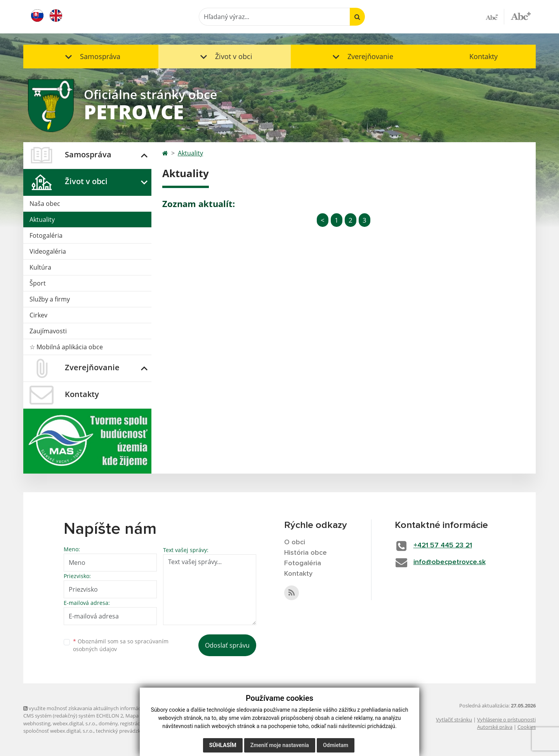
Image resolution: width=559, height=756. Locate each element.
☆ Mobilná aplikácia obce (66, 347)
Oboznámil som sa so (121, 645)
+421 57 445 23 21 (443, 545)
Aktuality (42, 219)
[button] (91, 57)
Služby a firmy (50, 299)
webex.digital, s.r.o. (75, 723)
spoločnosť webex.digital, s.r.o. (58, 731)
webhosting (37, 723)
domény (108, 723)
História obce (306, 553)
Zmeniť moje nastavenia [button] (280, 745)
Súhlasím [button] (223, 745)
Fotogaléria (46, 235)
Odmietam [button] (336, 745)
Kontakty (483, 56)
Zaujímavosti (48, 331)
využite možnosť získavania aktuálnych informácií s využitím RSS (100, 708)
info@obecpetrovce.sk (450, 562)
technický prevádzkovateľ (125, 731)
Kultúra (40, 267)
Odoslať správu (227, 645)
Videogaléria (48, 251)
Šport (38, 283)
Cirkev (38, 315)
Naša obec (45, 204)
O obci (295, 542)
